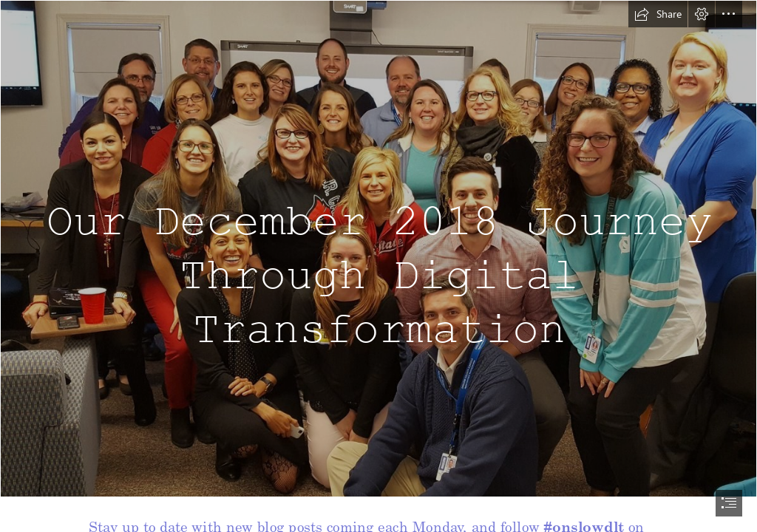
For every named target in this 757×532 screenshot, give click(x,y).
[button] (658, 14)
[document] (378, 266)
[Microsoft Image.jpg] (378, 249)
